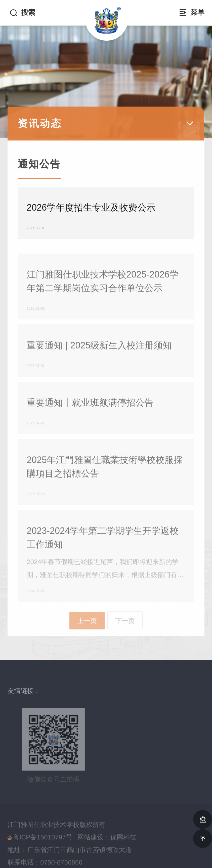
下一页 (125, 636)
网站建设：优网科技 (107, 848)
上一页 (87, 636)
